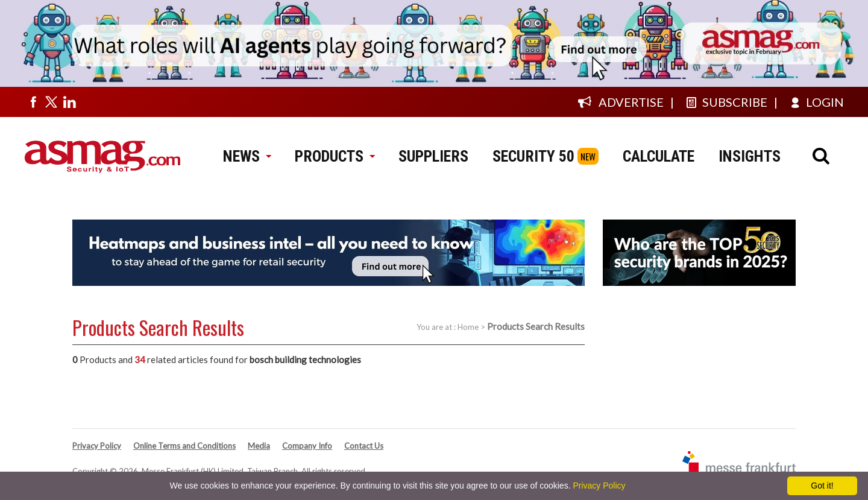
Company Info (307, 446)
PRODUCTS (335, 156)
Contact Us (364, 446)
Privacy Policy (97, 446)
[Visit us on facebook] (33, 102)
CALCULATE (659, 156)
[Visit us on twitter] (51, 102)
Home (468, 327)
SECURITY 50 (533, 156)
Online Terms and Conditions (184, 446)
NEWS (247, 156)
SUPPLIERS (433, 156)
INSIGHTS (750, 156)
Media (259, 446)
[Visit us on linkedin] (69, 102)
